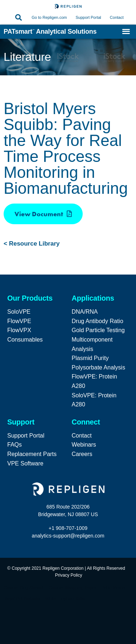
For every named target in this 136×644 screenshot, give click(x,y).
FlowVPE (19, 321)
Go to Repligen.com (49, 17)
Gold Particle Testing (98, 330)
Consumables (25, 340)
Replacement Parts (32, 454)
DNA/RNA (85, 312)
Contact (117, 17)
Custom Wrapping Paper (72, 588)
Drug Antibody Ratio (98, 321)
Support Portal (89, 17)
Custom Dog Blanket (24, 588)
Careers (82, 454)
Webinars (84, 445)
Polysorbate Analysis (99, 367)
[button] (18, 18)
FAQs (15, 445)
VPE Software (25, 463)
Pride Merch (113, 588)
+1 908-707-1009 (68, 528)
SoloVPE (19, 312)
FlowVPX (19, 330)
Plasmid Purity (90, 358)
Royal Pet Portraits (22, 599)
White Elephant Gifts (65, 599)
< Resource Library (32, 244)
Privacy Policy (69, 575)
